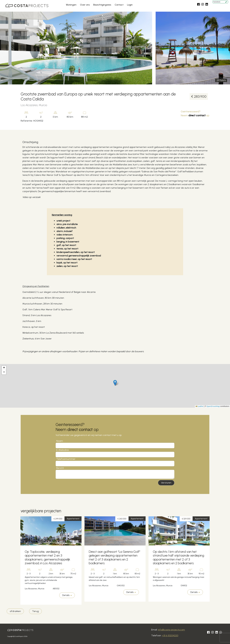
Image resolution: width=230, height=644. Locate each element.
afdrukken (15, 611)
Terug (35, 611)
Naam (60, 441)
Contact (119, 5)
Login (130, 5)
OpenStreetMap (213, 406)
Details (67, 595)
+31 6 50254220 (170, 635)
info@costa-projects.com (171, 630)
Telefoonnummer (66, 459)
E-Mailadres (63, 450)
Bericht (60, 468)
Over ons (85, 5)
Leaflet (200, 406)
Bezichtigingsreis (102, 5)
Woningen (71, 5)
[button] (115, 383)
